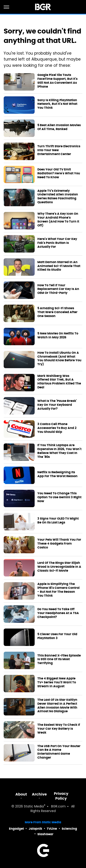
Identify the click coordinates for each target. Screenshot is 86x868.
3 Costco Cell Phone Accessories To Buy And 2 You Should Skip (57, 428)
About (21, 794)
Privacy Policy (61, 796)
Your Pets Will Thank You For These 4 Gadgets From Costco (59, 544)
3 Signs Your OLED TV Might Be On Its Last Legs (58, 521)
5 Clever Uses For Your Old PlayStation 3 (57, 636)
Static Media (34, 807)
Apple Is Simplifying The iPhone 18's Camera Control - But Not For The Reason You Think (58, 590)
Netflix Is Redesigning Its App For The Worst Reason (57, 474)
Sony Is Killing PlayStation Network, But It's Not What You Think (57, 104)
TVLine (52, 829)
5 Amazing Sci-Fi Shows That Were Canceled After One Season (57, 312)
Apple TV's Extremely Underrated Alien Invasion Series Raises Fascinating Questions (58, 197)
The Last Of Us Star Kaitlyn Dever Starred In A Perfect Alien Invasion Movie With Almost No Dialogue (57, 706)
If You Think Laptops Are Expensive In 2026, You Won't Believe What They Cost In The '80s (59, 451)
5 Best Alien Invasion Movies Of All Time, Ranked (59, 127)
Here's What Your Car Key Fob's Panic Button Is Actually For (57, 243)
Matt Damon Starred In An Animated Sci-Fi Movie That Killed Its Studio (59, 266)
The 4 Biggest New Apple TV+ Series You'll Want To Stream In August (57, 682)
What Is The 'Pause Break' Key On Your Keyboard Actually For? (57, 405)
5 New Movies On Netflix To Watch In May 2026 (58, 335)
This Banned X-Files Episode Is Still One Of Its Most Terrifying (59, 659)
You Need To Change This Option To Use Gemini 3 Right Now (59, 497)
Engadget (16, 829)
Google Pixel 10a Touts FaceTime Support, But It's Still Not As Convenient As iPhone (57, 81)
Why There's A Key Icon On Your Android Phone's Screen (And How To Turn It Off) (58, 220)
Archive (39, 794)
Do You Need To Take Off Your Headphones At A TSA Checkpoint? (58, 613)
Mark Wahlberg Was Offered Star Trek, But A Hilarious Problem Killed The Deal (59, 382)
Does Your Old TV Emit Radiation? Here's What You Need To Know (59, 173)
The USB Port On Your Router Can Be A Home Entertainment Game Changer (59, 752)
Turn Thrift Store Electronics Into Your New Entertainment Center (59, 150)
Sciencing (69, 829)
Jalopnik (35, 829)
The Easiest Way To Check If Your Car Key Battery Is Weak (59, 729)
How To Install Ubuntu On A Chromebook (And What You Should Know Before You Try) (59, 359)
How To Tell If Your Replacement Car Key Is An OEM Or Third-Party (58, 289)
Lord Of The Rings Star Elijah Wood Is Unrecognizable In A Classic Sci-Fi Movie (59, 567)
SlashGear (45, 834)
